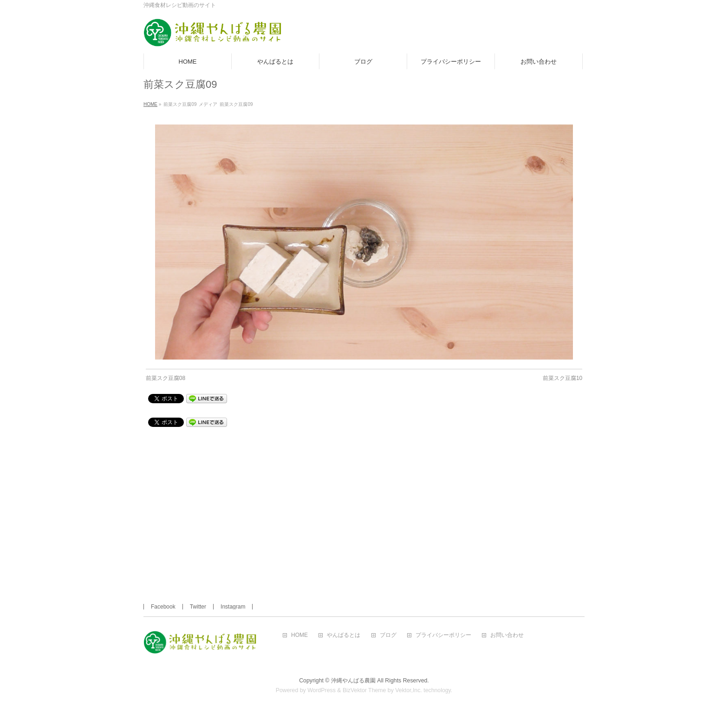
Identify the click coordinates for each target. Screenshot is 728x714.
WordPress (322, 690)
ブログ (388, 635)
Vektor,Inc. (409, 690)
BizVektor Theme (364, 690)
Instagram (233, 607)
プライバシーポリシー (443, 635)
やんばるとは (344, 635)
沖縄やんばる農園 (353, 681)
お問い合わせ (507, 635)
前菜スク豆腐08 (166, 378)
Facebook (163, 607)
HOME (299, 635)
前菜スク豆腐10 (562, 378)
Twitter (198, 607)
